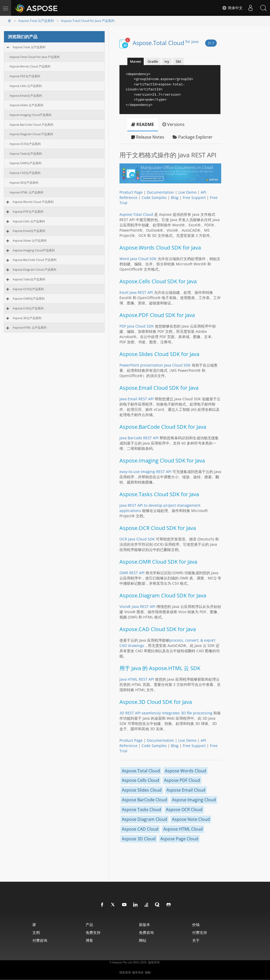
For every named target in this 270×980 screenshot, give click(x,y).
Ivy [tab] (167, 61)
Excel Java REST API (136, 292)
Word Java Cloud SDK (138, 259)
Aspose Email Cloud (186, 790)
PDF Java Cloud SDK (137, 326)
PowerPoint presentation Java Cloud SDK (155, 365)
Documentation (160, 192)
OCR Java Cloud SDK (137, 539)
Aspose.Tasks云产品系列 (26, 153)
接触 (148, 972)
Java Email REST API (137, 399)
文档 (36, 932)
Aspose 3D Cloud (139, 839)
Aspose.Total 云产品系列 (36, 21)
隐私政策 (125, 972)
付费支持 (200, 932)
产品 (89, 925)
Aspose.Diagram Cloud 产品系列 (31, 134)
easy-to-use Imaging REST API (145, 472)
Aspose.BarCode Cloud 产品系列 (31, 125)
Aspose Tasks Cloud (141, 810)
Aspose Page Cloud (179, 839)
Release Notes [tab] (148, 137)
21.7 (211, 43)
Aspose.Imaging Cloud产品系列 (30, 115)
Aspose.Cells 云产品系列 (26, 86)
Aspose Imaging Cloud (194, 800)
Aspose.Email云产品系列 (26, 96)
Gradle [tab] (153, 61)
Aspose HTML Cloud (183, 829)
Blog (175, 198)
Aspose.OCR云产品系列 (25, 144)
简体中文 (232, 8)
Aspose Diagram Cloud (144, 819)
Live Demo (187, 192)
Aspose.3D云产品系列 (24, 182)
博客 (89, 940)
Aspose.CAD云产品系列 (25, 173)
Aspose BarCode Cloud (144, 800)
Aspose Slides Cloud (142, 790)
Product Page (131, 192)
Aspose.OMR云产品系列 (25, 163)
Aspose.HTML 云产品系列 (26, 192)
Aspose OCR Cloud (184, 810)
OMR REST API (132, 573)
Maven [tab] (136, 61)
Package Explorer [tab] (193, 137)
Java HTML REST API (137, 679)
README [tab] (143, 124)
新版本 (144, 925)
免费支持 (93, 932)
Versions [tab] (173, 124)
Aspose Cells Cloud (141, 780)
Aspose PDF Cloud (182, 780)
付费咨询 (40, 940)
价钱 (196, 925)
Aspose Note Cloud (191, 819)
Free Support (194, 198)
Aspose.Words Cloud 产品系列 (30, 66)
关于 (196, 940)
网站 (143, 940)
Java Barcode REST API (139, 438)
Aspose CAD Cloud (140, 829)
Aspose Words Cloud (185, 771)
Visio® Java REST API (137, 606)
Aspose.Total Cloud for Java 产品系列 (88, 21)
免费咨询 (146, 932)
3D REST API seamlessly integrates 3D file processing (166, 713)
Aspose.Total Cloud (166, 43)
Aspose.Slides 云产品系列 (26, 105)
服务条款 (138, 972)
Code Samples (154, 198)
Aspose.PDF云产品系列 (25, 76)
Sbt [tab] (179, 61)
